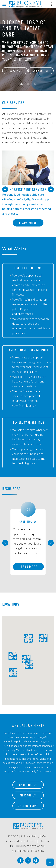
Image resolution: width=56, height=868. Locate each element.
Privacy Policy (30, 836)
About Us (15, 71)
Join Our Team (41, 71)
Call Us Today (28, 806)
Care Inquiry (28, 785)
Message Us (28, 795)
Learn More (28, 223)
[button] (50, 862)
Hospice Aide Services (28, 189)
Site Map (45, 841)
